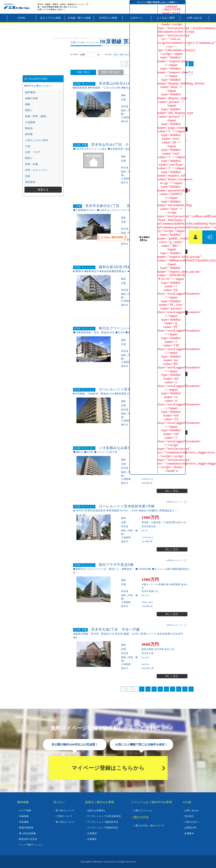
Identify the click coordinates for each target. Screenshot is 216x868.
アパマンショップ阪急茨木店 (103, 822)
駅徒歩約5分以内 (28, 839)
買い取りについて (65, 810)
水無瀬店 (92, 839)
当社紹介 (189, 816)
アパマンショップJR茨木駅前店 (104, 816)
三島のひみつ (192, 822)
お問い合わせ (194, 18)
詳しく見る (172, 491)
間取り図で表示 (111, 72)
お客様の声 (190, 828)
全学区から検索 (108, 18)
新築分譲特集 (26, 828)
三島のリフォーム (143, 810)
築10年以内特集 (28, 833)
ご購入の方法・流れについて (149, 826)
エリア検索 (25, 810)
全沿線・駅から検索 (79, 18)
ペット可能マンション (31, 845)
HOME (22, 18)
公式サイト (137, 18)
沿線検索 (24, 816)
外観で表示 (83, 72)
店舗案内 (189, 833)
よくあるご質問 (166, 18)
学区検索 (24, 822)
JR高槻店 (92, 833)
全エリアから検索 (50, 18)
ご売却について (64, 816)
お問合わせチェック (176, 502)
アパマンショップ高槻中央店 (103, 828)
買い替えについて (65, 822)
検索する (43, 190)
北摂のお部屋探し (97, 810)
